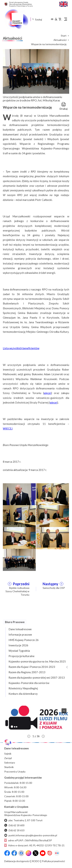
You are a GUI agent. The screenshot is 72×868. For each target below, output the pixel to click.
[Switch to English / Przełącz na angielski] (63, 4)
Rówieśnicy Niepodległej (23, 688)
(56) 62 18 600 (14, 825)
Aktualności (60, 40)
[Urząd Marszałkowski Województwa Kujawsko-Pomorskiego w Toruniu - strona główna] (16, 19)
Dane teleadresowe (20, 629)
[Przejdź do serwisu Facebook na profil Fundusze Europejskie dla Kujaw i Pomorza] (14, 853)
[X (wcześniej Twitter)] (36, 853)
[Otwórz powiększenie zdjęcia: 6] (53, 538)
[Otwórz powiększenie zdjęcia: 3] (19, 516)
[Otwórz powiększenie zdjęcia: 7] (19, 559)
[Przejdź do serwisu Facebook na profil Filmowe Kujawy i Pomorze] (21, 853)
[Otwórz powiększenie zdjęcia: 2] (53, 494)
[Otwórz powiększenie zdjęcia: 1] (19, 494)
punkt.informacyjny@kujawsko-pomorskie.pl (31, 835)
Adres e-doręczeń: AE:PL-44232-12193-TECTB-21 (34, 845)
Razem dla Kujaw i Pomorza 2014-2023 (32, 667)
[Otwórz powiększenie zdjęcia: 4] (53, 516)
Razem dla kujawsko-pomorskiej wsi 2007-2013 (37, 678)
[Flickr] (57, 853)
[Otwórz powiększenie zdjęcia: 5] (19, 538)
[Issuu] (50, 853)
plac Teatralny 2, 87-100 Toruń (23, 820)
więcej (47, 393)
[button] (36, 719)
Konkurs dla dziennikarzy (23, 694)
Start (64, 36)
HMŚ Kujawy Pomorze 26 (24, 640)
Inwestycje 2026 (18, 645)
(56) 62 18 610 (14, 830)
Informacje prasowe (20, 635)
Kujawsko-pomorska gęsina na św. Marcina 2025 (37, 661)
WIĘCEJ (8, 428)
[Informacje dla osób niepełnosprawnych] (58, 19)
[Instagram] (28, 853)
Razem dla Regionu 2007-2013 (27, 672)
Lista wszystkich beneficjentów (21, 348)
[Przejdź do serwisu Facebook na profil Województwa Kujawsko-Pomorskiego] (7, 853)
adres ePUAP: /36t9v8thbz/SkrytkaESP (28, 840)
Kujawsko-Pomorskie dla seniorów (29, 683)
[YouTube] (43, 853)
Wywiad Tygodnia (19, 651)
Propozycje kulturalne (22, 656)
